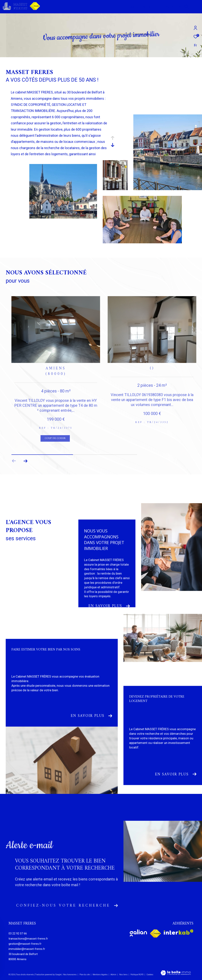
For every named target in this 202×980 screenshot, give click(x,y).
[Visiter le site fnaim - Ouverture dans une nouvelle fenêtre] (155, 934)
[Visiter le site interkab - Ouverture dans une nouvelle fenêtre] (179, 932)
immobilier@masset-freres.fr (27, 949)
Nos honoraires (70, 975)
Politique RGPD (137, 975)
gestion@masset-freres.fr (25, 944)
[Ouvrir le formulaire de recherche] (176, 7)
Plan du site (85, 975)
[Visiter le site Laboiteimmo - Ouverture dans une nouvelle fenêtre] (176, 973)
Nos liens (124, 975)
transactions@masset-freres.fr (28, 939)
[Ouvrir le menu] (196, 7)
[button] (25, 461)
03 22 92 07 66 (18, 933)
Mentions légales (100, 975)
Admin (114, 975)
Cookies (150, 975)
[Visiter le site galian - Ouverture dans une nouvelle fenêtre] (138, 933)
